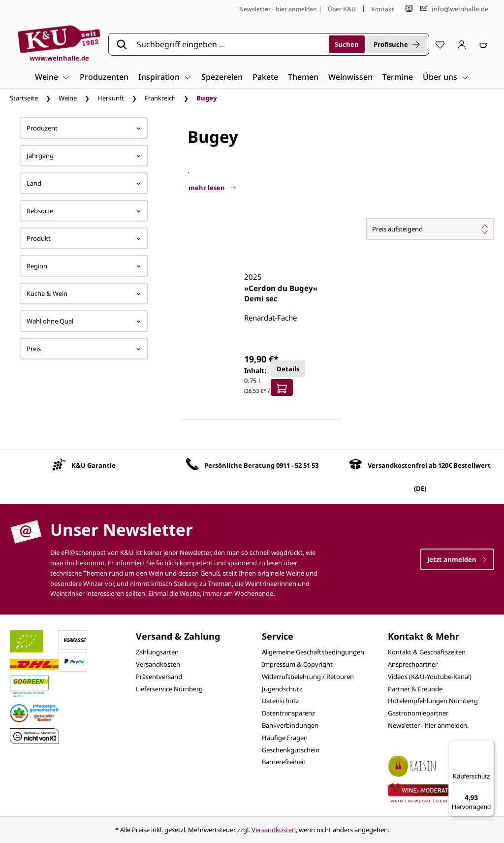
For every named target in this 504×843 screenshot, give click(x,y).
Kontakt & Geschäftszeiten (427, 652)
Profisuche (397, 44)
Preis (84, 349)
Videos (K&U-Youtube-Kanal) (430, 677)
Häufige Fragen (285, 738)
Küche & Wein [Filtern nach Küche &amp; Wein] (84, 293)
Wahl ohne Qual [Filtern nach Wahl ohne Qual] (84, 321)
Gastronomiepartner (418, 713)
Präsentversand (159, 677)
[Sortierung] (430, 229)
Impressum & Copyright (297, 664)
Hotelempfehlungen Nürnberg (433, 701)
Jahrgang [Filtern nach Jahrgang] (84, 156)
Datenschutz (280, 701)
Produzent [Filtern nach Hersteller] (84, 128)
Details (288, 369)
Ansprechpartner (413, 664)
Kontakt (383, 9)
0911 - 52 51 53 (297, 465)
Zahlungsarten (157, 652)
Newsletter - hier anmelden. (428, 725)
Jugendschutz (282, 689)
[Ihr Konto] (462, 44)
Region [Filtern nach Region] (84, 266)
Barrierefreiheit (284, 762)
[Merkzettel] (440, 44)
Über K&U (342, 9)
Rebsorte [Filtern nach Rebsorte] (84, 211)
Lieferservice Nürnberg (169, 689)
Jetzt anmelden (457, 559)
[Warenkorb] (483, 44)
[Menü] (488, 746)
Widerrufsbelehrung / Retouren (308, 677)
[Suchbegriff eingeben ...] (229, 44)
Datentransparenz (288, 713)
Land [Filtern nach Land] (84, 183)
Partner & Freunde (415, 689)
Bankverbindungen (290, 725)
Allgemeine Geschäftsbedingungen (313, 652)
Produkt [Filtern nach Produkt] (84, 238)
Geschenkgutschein (291, 750)
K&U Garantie (94, 465)
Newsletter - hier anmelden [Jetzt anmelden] (278, 9)
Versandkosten (158, 664)
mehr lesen (212, 188)
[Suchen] (347, 44)
